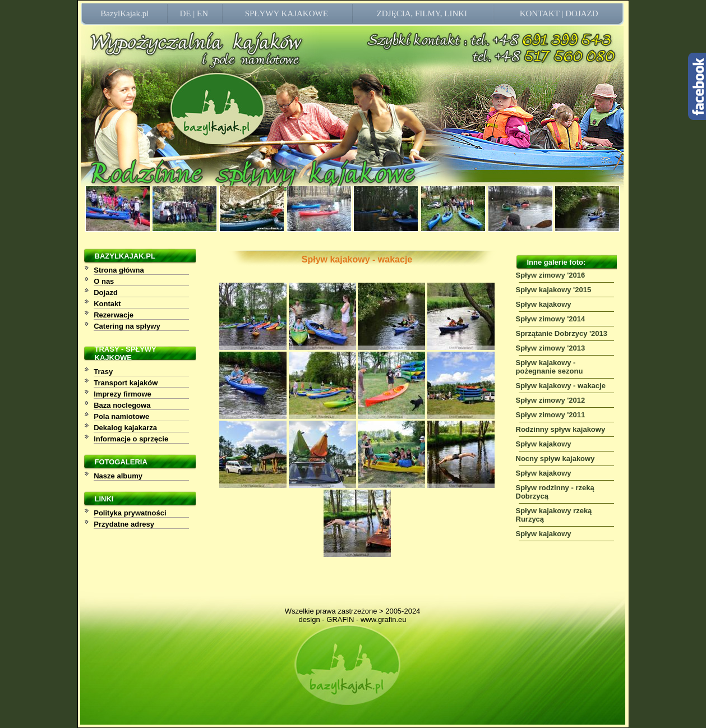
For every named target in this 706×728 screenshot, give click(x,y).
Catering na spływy (127, 326)
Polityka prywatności (130, 513)
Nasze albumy (118, 476)
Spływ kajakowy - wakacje (561, 386)
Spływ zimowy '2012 (551, 400)
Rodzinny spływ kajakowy (561, 429)
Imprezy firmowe (123, 394)
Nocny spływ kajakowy (555, 459)
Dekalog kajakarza (125, 428)
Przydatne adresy (124, 524)
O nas (104, 281)
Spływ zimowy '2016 (551, 275)
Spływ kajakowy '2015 (554, 290)
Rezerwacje (114, 315)
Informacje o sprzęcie (131, 439)
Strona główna (119, 270)
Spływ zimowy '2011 (551, 415)
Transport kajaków (126, 383)
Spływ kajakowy (544, 304)
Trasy (103, 372)
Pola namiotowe (121, 416)
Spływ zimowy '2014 (551, 319)
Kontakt (107, 304)
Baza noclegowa (122, 405)
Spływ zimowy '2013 (551, 348)
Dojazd (106, 292)
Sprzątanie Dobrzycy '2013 (562, 333)
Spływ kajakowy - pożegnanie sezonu (550, 367)
